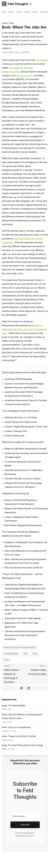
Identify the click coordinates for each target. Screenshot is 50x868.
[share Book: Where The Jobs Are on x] (21, 688)
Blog (12, 23)
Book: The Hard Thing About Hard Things (22, 745)
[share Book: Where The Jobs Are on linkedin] (29, 688)
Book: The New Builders (14, 706)
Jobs (25, 654)
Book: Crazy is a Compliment (16, 727)
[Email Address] (25, 816)
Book (35, 654)
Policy (6, 660)
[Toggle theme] (31, 4)
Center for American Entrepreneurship (20, 647)
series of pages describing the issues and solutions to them (24, 329)
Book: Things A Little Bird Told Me (19, 736)
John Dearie (42, 60)
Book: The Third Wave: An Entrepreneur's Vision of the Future (22, 716)
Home (5, 23)
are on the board (24, 76)
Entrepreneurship (11, 654)
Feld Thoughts (15, 4)
